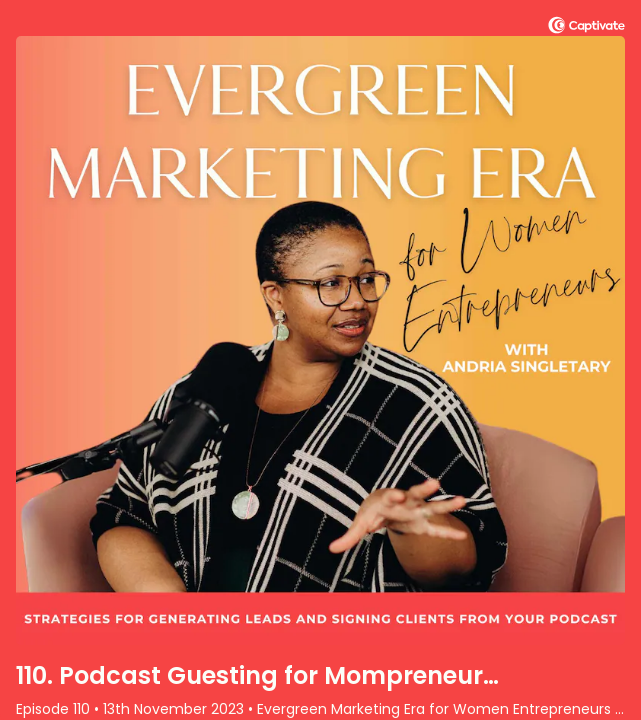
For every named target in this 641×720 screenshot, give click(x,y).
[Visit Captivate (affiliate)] (586, 28)
